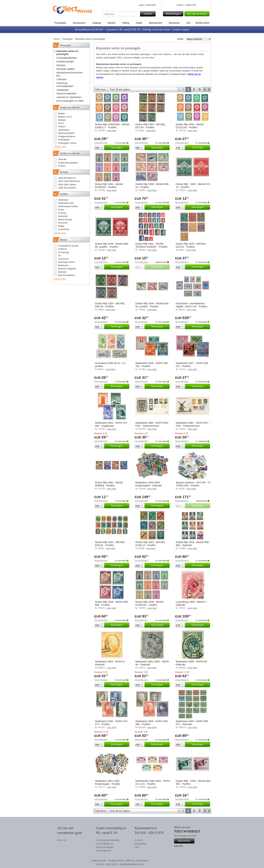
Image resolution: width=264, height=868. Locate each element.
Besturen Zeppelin (67, 269)
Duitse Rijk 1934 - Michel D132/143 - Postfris (190, 126)
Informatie (151, 5)
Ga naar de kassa (198, 14)
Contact (139, 840)
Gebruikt (62, 159)
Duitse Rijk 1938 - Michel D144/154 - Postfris (149, 603)
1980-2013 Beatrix (67, 188)
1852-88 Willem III (67, 178)
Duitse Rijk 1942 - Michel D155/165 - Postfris (109, 186)
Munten (112, 23)
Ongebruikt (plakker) (68, 163)
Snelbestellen (202, 23)
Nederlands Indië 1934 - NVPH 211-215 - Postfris (153, 782)
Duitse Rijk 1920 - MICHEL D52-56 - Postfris (110, 305)
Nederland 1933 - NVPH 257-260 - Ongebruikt (111, 424)
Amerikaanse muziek (68, 246)
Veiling (126, 23)
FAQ (137, 847)
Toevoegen (119, 148)
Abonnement (155, 23)
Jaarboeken (64, 130)
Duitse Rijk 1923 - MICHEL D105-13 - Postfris (150, 544)
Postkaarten (64, 140)
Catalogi (97, 23)
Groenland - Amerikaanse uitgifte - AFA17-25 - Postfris (192, 305)
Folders (62, 127)
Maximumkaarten (67, 133)
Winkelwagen (174, 14)
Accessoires (79, 23)
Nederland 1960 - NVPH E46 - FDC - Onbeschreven (152, 424)
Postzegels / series (67, 143)
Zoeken (149, 14)
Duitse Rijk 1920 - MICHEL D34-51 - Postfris (110, 544)
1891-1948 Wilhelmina (69, 181)
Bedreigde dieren (66, 262)
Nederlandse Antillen (68, 206)
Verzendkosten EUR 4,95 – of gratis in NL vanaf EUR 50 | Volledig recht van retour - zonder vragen (132, 30)
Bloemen (62, 272)
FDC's (61, 123)
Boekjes (62, 120)
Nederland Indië (66, 203)
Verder (205, 89)
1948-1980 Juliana (67, 185)
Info (188, 23)
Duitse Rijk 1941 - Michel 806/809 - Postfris (109, 484)
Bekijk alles (60, 147)
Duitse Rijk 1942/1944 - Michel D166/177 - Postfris (112, 126)
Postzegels (60, 23)
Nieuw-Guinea (65, 219)
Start (179, 89)
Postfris (62, 166)
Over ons (62, 840)
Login (141, 5)
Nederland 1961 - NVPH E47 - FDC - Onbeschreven (193, 424)
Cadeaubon (141, 844)
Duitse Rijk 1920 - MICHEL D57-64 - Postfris (150, 126)
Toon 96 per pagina (120, 89)
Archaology (64, 252)
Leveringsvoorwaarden (108, 840)
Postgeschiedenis (67, 136)
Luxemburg (64, 229)
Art (60, 255)
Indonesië (63, 216)
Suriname (63, 223)
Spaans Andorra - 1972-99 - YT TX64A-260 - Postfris (193, 484)
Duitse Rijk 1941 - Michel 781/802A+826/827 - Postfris (151, 245)
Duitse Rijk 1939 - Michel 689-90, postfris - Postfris (112, 245)
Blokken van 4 (65, 117)
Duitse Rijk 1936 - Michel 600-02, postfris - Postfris (152, 305)
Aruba (61, 210)
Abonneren (186, 841)
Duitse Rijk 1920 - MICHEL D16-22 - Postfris (191, 245)
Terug (183, 89)
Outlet (139, 23)
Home (57, 39)
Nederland (63, 200)
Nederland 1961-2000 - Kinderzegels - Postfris (108, 782)
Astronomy (63, 259)
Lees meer (178, 846)
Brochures (174, 23)
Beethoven (63, 265)
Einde (209, 89)
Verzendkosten (101, 143)
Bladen (61, 113)
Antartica (62, 249)
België (61, 226)
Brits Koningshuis (67, 275)
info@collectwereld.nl (132, 864)
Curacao (62, 213)
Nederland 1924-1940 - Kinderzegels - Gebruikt (149, 484)
